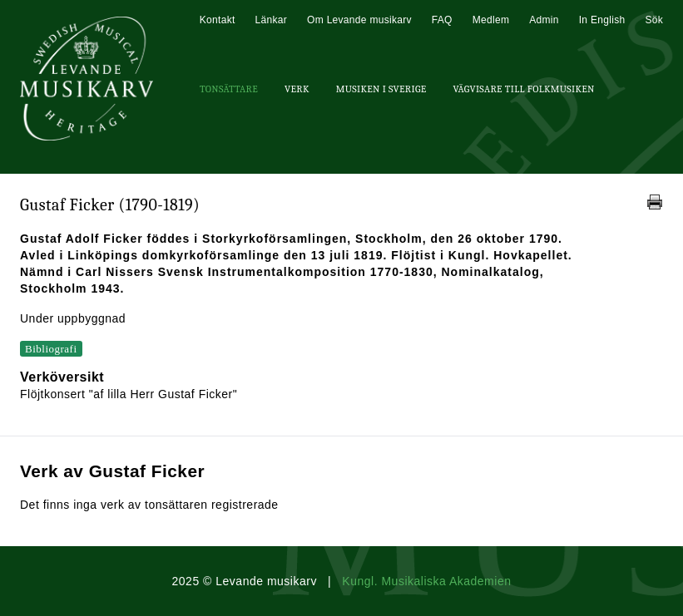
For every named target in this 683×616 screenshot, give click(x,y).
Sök (654, 20)
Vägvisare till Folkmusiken (523, 89)
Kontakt (218, 20)
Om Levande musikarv (359, 20)
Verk (297, 89)
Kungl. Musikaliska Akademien (426, 581)
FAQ (442, 20)
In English (602, 20)
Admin (544, 20)
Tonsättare (229, 89)
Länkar (272, 20)
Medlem (491, 20)
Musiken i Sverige (381, 89)
